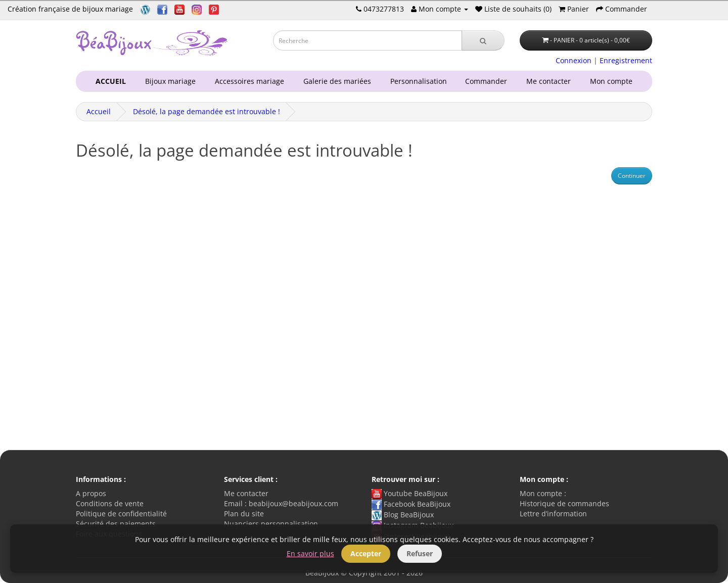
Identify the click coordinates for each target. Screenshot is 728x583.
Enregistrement (626, 60)
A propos (91, 493)
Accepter (366, 553)
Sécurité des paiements (116, 524)
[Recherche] (483, 40)
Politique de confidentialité (121, 514)
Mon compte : (543, 493)
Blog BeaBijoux (403, 515)
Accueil (99, 111)
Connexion (574, 60)
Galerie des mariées (335, 81)
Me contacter (551, 81)
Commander (488, 81)
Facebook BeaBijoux (411, 504)
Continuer (632, 176)
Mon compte (613, 81)
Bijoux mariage (168, 81)
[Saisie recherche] (368, 40)
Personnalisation (417, 81)
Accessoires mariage (247, 81)
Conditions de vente (110, 503)
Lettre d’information (553, 514)
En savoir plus (310, 553)
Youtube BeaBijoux (409, 493)
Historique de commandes (564, 503)
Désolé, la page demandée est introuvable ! (207, 111)
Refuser (420, 553)
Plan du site (244, 514)
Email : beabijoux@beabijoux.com (281, 503)
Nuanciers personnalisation (271, 524)
